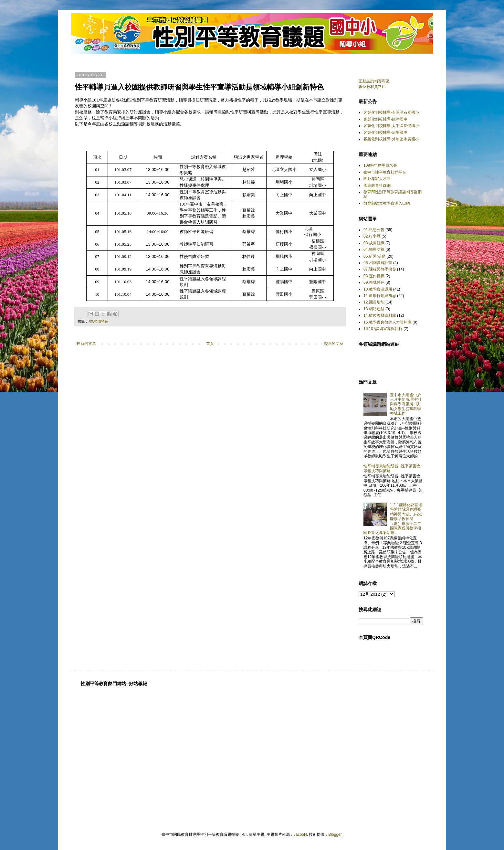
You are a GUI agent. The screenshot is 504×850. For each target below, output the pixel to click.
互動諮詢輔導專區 (374, 81)
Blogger (335, 834)
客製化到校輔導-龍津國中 (385, 119)
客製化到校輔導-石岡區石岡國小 (391, 112)
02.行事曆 (372, 236)
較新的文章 (86, 344)
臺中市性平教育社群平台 (385, 172)
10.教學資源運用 (378, 289)
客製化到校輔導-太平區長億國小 (391, 126)
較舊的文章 (334, 344)
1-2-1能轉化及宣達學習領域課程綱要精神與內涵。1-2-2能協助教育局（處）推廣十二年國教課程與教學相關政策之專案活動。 (393, 519)
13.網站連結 (374, 309)
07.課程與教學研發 (380, 269)
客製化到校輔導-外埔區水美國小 (391, 139)
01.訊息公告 (374, 230)
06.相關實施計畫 (378, 263)
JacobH (300, 834)
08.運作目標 (374, 276)
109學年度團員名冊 (380, 165)
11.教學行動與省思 (380, 296)
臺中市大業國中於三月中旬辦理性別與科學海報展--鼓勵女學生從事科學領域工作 (405, 404)
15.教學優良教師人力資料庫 (388, 322)
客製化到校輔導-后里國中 (385, 133)
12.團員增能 (374, 302)
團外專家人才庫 (377, 179)
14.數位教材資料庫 (380, 315)
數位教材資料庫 (372, 87)
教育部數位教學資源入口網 (387, 203)
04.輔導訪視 (374, 250)
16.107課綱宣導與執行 (383, 329)
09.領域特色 (99, 321)
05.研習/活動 (374, 256)
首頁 (210, 344)
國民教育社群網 (377, 186)
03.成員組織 (374, 243)
